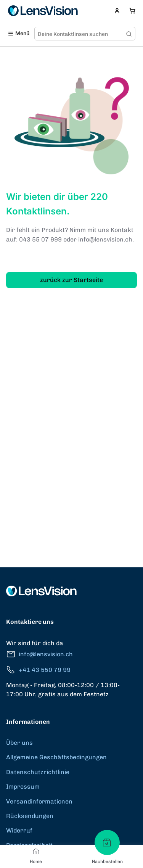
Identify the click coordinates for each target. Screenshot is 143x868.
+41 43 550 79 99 (38, 670)
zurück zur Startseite (71, 280)
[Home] (36, 851)
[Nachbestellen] (107, 842)
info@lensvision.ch (39, 654)
